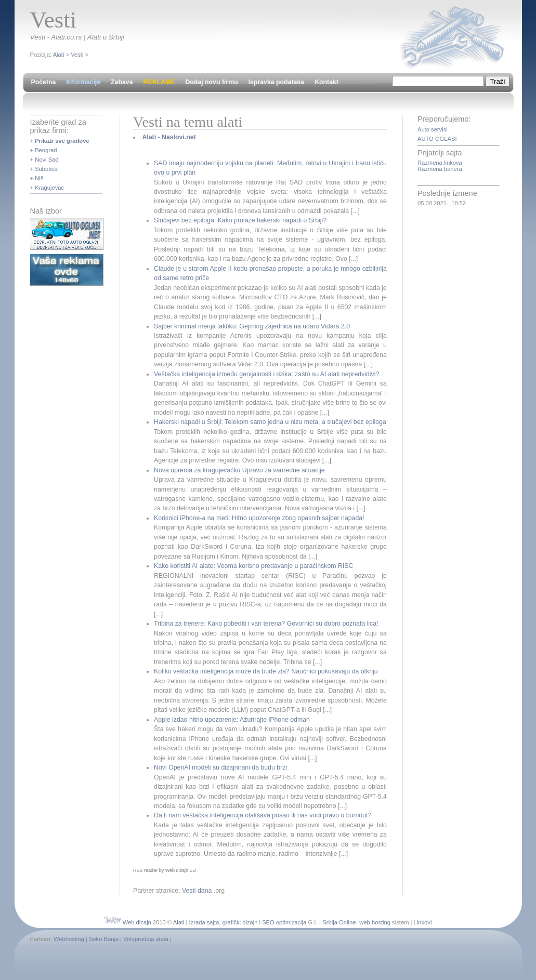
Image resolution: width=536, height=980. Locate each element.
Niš (39, 178)
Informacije (83, 82)
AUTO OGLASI (437, 139)
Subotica (46, 169)
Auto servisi (433, 129)
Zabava (122, 82)
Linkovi (423, 922)
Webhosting (69, 939)
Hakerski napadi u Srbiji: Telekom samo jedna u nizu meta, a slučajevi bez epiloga (270, 422)
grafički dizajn (240, 922)
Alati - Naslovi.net (169, 137)
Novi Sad (47, 160)
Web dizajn (137, 922)
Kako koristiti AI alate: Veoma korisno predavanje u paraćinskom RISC (253, 566)
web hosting (375, 922)
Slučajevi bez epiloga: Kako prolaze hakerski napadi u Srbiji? (240, 220)
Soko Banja (104, 939)
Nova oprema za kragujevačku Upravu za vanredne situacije (239, 470)
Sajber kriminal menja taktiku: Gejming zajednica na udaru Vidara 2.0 (252, 326)
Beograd (46, 150)
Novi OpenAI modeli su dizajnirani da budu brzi (220, 767)
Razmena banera (440, 169)
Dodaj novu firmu (211, 82)
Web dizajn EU (181, 870)
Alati (59, 55)
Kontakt (326, 82)
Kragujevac (49, 188)
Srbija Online (339, 922)
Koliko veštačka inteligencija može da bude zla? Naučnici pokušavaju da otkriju (266, 671)
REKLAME (159, 82)
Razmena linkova (440, 163)
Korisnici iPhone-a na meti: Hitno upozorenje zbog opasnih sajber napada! (259, 518)
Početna (44, 82)
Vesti (77, 55)
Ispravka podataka (276, 82)
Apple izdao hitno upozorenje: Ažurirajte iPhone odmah (232, 720)
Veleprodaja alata (146, 939)
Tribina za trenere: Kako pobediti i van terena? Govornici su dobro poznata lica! (266, 624)
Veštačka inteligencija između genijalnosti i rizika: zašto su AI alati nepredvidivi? (266, 374)
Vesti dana (197, 891)
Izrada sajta (204, 922)
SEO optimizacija (284, 922)
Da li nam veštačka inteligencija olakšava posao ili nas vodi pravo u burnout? (263, 815)
